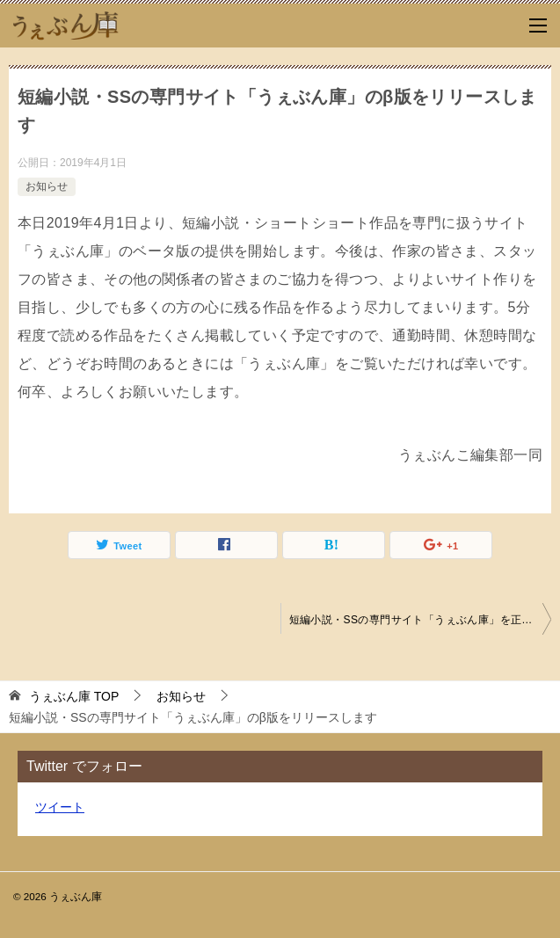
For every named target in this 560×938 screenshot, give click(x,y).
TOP (74, 696)
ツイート (60, 807)
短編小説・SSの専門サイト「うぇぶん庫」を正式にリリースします (421, 620)
